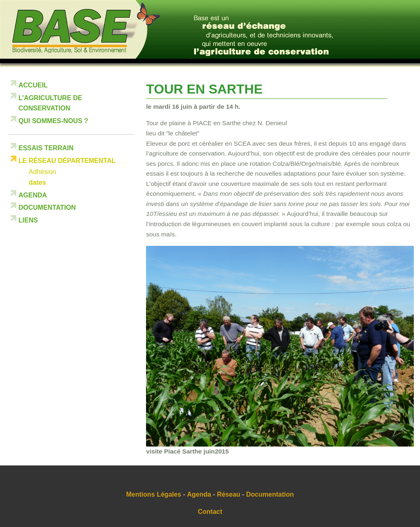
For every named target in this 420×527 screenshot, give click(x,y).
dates (37, 182)
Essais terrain (46, 148)
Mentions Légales (154, 494)
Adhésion (42, 172)
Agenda (33, 195)
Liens (28, 220)
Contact (210, 512)
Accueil (33, 85)
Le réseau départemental (67, 161)
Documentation (47, 207)
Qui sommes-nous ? (53, 121)
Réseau (229, 494)
